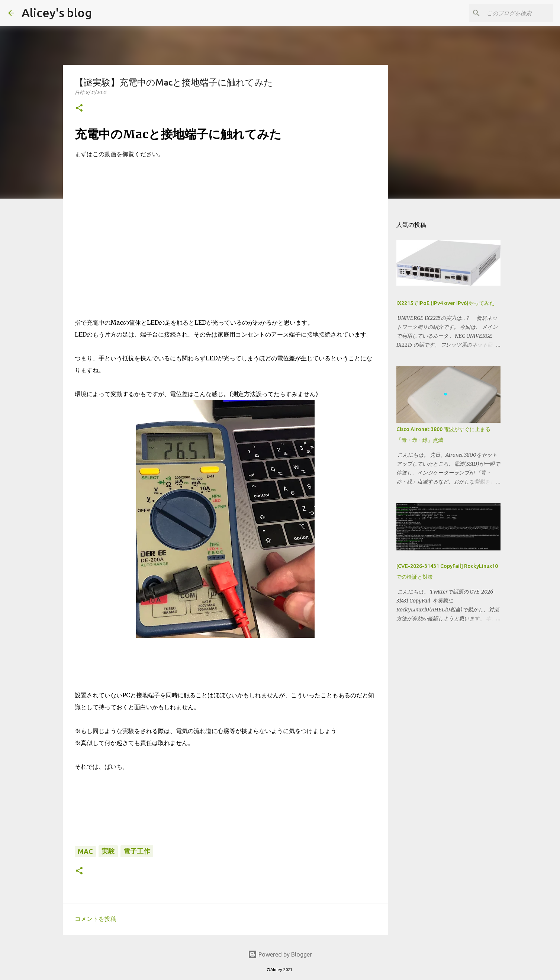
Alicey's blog (57, 13)
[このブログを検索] (514, 13)
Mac (85, 851)
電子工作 (137, 851)
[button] (79, 108)
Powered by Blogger (280, 954)
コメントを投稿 (96, 919)
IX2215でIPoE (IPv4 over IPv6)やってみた (445, 303)
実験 (108, 851)
